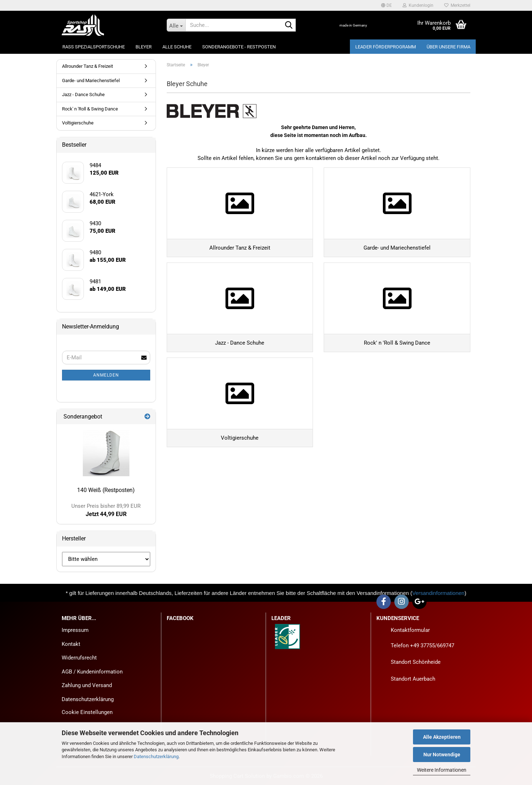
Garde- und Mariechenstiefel (91, 81)
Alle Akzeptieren (442, 737)
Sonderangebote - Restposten (239, 47)
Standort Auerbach (413, 679)
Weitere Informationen (442, 770)
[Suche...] (176, 25)
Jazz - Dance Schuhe (83, 94)
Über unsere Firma (448, 47)
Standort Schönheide (416, 662)
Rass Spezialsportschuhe (94, 47)
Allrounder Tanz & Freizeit (87, 66)
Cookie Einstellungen (87, 712)
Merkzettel (457, 5)
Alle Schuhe (177, 47)
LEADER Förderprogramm (386, 47)
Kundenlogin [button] (418, 5)
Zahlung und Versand (87, 685)
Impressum (75, 630)
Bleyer (144, 47)
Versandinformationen (438, 593)
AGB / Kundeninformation (92, 672)
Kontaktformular (410, 630)
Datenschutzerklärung (156, 756)
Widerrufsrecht (79, 658)
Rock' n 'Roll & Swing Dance (90, 109)
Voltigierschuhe (78, 123)
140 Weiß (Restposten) (106, 490)
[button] (386, 5)
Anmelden (106, 375)
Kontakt (71, 644)
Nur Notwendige (442, 755)
